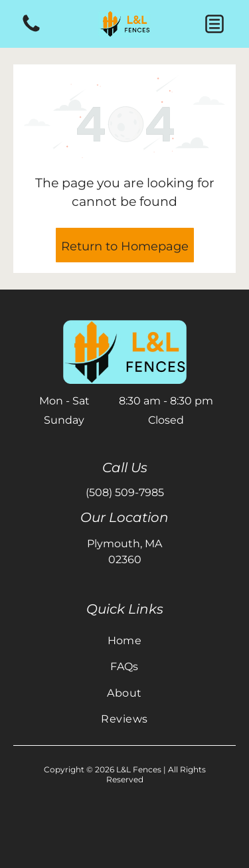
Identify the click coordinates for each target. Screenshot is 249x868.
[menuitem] (124, 641)
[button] (214, 24)
